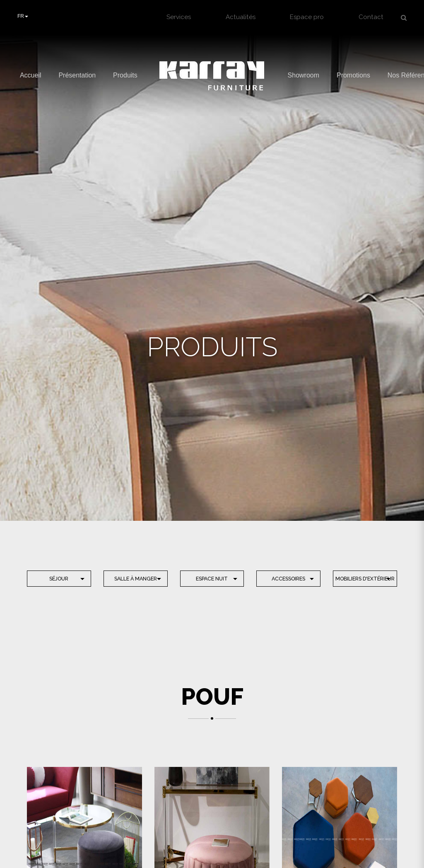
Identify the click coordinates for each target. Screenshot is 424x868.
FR (23, 16)
